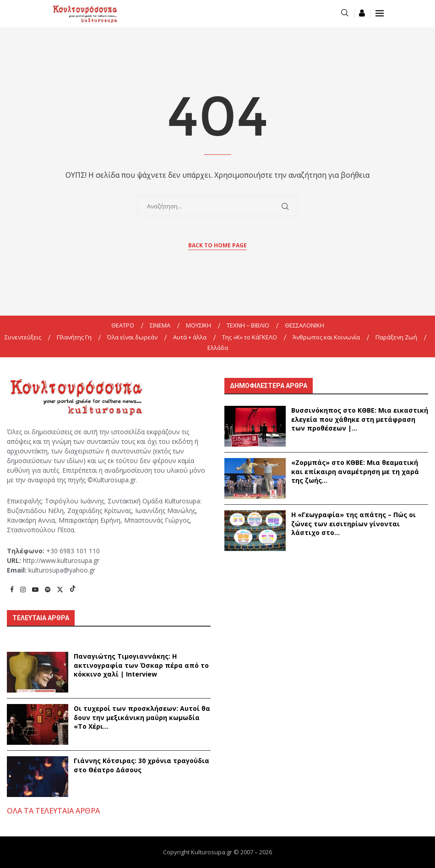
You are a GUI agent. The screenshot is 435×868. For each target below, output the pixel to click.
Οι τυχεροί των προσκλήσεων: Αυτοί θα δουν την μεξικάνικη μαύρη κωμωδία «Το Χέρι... (142, 717)
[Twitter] (60, 589)
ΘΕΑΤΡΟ (123, 325)
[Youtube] (35, 589)
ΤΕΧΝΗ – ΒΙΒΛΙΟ (248, 325)
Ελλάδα (218, 348)
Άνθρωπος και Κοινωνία (326, 337)
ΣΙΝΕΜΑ (160, 325)
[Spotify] (48, 589)
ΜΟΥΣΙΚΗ (198, 325)
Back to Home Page (217, 245)
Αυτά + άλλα (190, 337)
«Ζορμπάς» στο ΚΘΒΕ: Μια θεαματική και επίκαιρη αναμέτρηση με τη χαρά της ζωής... (355, 471)
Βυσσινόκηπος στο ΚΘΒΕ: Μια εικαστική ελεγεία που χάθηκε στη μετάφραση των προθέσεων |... (360, 419)
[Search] (345, 14)
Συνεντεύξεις (23, 337)
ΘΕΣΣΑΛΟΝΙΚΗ (304, 325)
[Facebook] (12, 589)
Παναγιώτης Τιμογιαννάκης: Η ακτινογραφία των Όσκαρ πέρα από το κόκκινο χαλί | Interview (141, 665)
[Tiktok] (73, 589)
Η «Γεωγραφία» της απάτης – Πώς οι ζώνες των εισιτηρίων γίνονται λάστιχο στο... (353, 524)
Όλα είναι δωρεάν (132, 337)
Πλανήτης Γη (74, 337)
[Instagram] (23, 589)
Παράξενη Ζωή (396, 337)
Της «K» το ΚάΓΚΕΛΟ (250, 337)
